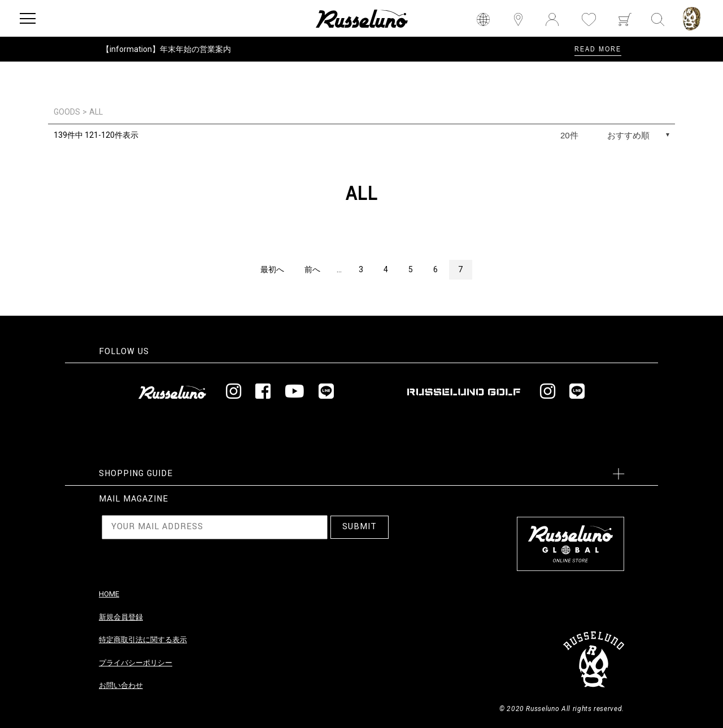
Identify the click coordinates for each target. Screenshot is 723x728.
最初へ (272, 269)
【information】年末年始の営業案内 (166, 49)
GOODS (67, 112)
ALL (96, 112)
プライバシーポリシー (136, 663)
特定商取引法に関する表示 (143, 640)
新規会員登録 (121, 617)
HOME (109, 594)
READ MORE (598, 49)
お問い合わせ (121, 685)
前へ (312, 269)
